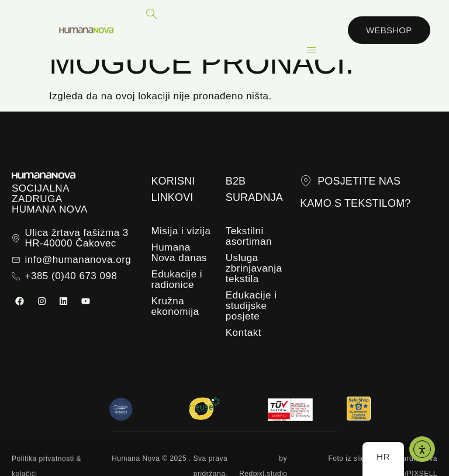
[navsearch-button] (152, 15)
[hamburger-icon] (311, 50)
